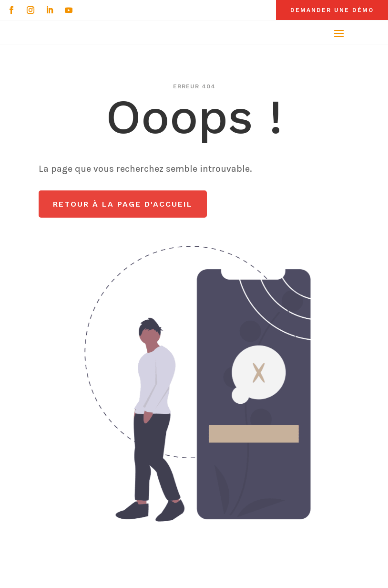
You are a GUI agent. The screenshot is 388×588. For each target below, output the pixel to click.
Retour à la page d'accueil (123, 204)
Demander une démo (332, 10)
